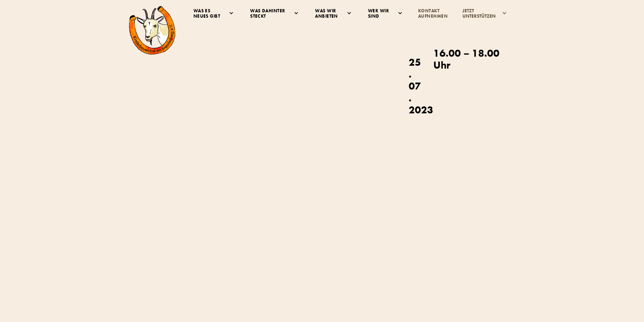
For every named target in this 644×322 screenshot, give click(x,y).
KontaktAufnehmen (433, 13)
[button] (214, 13)
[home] (152, 30)
